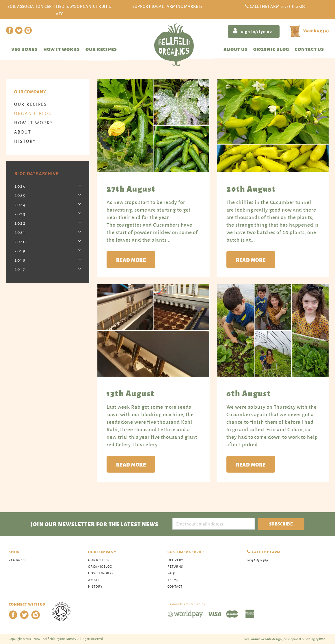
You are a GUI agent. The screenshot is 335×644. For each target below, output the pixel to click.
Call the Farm (278, 6)
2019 (20, 251)
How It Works (34, 123)
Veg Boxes (24, 49)
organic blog (33, 113)
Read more (131, 260)
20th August (251, 188)
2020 (20, 241)
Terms (173, 580)
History (25, 141)
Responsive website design (263, 639)
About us (236, 49)
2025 (20, 195)
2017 (20, 269)
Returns (175, 566)
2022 (20, 223)
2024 (20, 205)
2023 (20, 214)
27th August (131, 188)
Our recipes (101, 49)
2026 (20, 186)
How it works (62, 49)
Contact (175, 586)
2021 (20, 232)
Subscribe (281, 524)
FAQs (172, 573)
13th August (131, 393)
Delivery (175, 560)
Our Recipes (31, 104)
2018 (20, 260)
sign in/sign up (253, 31)
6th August (249, 393)
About (23, 132)
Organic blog (271, 49)
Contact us (309, 49)
